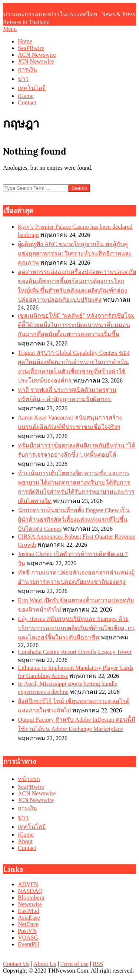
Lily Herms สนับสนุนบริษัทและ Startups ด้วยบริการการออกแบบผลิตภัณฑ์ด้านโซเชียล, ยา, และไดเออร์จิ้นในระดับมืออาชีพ (77, 628)
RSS (98, 964)
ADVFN (28, 884)
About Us (45, 964)
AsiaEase (29, 918)
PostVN (27, 931)
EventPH (29, 944)
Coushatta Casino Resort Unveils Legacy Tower (75, 652)
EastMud (29, 911)
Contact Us (16, 964)
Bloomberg (31, 898)
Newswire (30, 904)
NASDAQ (30, 891)
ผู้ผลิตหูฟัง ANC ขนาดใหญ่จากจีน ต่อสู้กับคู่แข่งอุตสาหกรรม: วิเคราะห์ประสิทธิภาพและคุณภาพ (75, 253)
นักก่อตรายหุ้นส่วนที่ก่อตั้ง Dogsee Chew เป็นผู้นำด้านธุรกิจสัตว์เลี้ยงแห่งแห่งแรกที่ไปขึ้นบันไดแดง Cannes (74, 519)
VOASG (28, 938)
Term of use (75, 964)
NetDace (28, 924)
